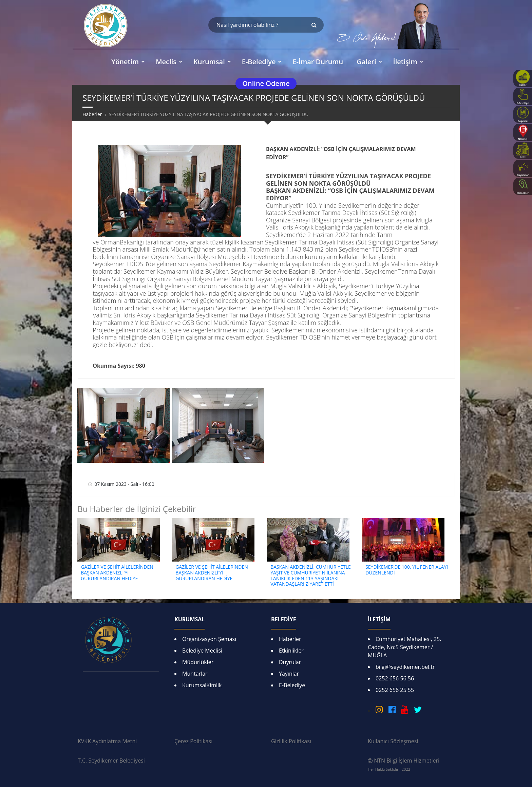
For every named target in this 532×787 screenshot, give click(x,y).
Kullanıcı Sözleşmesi (393, 741)
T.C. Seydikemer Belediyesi (111, 761)
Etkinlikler (291, 651)
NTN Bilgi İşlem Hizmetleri (404, 764)
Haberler (92, 114)
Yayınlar (289, 674)
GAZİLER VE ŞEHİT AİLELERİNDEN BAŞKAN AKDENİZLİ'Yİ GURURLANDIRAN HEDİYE (117, 573)
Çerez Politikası (193, 741)
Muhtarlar (195, 674)
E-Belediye (292, 685)
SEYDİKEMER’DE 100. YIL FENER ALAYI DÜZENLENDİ (407, 570)
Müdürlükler (198, 662)
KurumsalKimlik (202, 685)
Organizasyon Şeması (209, 639)
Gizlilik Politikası (291, 741)
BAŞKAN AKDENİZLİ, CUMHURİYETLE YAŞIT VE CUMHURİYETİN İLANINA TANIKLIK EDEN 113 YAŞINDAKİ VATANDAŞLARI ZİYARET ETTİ (311, 575)
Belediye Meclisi (202, 651)
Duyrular (290, 662)
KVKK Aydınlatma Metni (107, 741)
